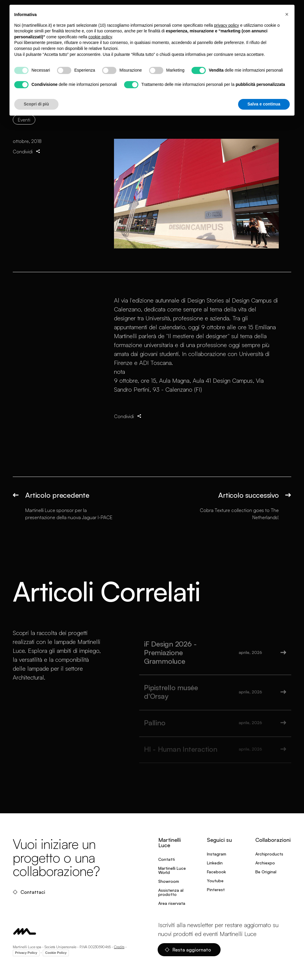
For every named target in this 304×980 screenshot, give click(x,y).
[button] (287, 14)
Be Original (266, 872)
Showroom (169, 881)
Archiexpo (265, 863)
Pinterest (216, 890)
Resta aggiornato (188, 950)
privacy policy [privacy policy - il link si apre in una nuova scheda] (227, 25)
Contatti (167, 859)
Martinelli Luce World (172, 870)
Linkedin (215, 863)
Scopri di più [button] (36, 104)
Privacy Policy (26, 953)
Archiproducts (269, 854)
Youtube (215, 881)
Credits (119, 947)
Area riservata (172, 903)
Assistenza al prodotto (171, 892)
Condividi (27, 151)
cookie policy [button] (100, 37)
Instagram (217, 854)
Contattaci (29, 892)
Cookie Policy (56, 953)
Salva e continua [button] (264, 104)
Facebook (216, 872)
